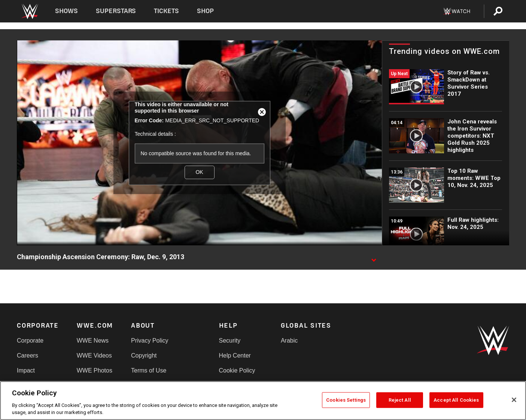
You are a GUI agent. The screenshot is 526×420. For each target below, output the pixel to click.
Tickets (166, 11)
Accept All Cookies (456, 400)
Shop (205, 11)
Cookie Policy (237, 370)
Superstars (116, 11)
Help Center (235, 355)
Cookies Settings (346, 400)
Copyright (144, 355)
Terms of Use (149, 370)
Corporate (30, 341)
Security (230, 341)
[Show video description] (374, 257)
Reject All (400, 400)
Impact (26, 370)
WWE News (93, 341)
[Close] (514, 400)
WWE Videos (94, 355)
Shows (66, 11)
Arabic (289, 341)
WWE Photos (95, 370)
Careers (28, 355)
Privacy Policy (150, 341)
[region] (263, 401)
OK (199, 172)
